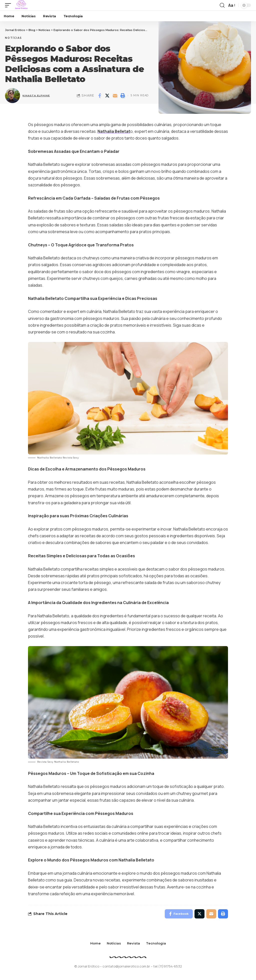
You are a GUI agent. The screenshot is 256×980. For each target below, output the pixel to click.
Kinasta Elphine (37, 95)
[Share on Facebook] (99, 96)
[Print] (123, 96)
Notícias (13, 38)
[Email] (115, 96)
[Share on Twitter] (107, 96)
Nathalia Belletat (114, 131)
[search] (222, 5)
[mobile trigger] (9, 5)
